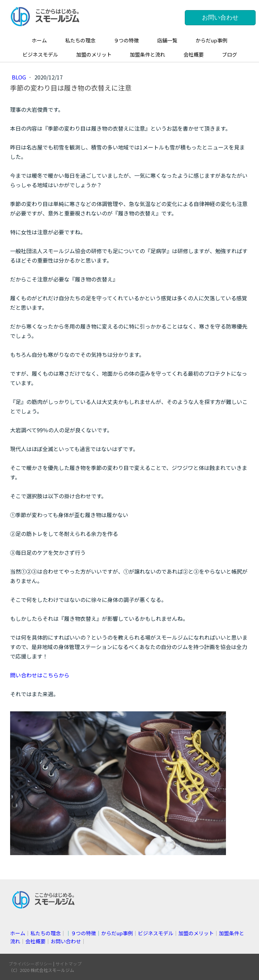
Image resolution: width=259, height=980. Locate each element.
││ (99, 933)
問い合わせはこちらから (40, 675)
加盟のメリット (94, 54)
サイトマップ (68, 964)
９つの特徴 (126, 40)
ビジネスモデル (40, 54)
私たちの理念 (80, 40)
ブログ (229, 54)
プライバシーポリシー (30, 964)
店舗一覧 (167, 40)
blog (20, 77)
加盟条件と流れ (148, 54)
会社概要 (194, 54)
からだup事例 (211, 40)
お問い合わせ (220, 18)
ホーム (39, 40)
